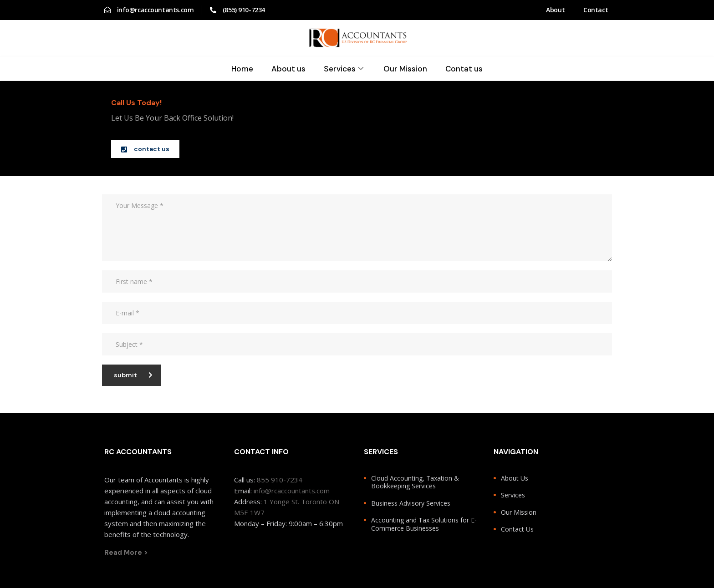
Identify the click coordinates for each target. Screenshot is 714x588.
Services (345, 69)
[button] (145, 149)
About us (288, 69)
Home (242, 69)
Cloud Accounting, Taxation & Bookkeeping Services (415, 482)
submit (133, 375)
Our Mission (406, 69)
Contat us (464, 69)
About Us (515, 478)
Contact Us (517, 529)
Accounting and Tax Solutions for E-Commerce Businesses (424, 524)
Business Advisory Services (411, 503)
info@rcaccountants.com (292, 491)
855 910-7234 (280, 480)
